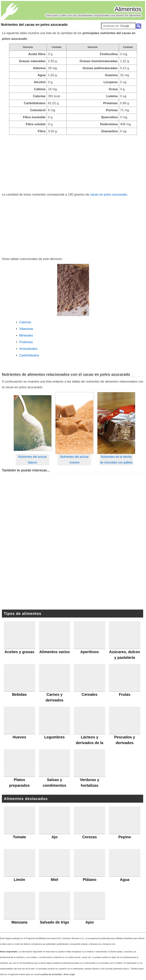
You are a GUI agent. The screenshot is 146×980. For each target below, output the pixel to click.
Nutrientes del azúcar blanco (33, 460)
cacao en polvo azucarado (108, 195)
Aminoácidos (28, 349)
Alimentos (128, 9)
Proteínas (26, 342)
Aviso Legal (69, 974)
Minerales (26, 335)
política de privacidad (52, 974)
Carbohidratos (29, 355)
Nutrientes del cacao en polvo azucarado (34, 25)
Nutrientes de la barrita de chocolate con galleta (116, 460)
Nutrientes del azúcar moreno (74, 460)
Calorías (25, 322)
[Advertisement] (73, 163)
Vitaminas (26, 329)
